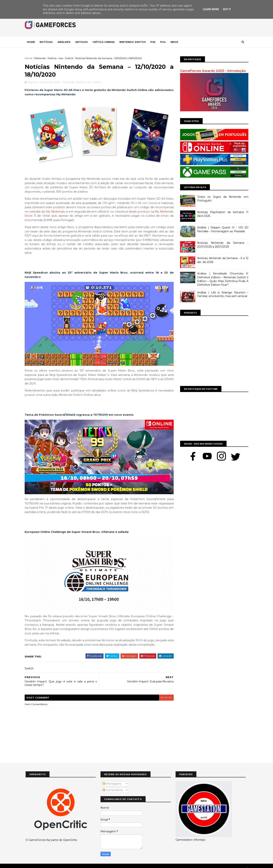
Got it (227, 9)
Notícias (47, 42)
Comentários (113, 784)
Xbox (175, 42)
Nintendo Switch (133, 42)
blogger (164, 692)
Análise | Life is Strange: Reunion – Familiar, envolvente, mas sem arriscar (222, 294)
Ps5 (154, 42)
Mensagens (112, 778)
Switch (70, 58)
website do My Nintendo (68, 210)
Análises (65, 42)
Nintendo (41, 58)
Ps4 (164, 42)
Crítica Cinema (105, 42)
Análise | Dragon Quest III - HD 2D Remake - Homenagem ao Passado (222, 229)
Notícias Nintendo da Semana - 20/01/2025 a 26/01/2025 (222, 245)
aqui (47, 234)
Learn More (211, 9)
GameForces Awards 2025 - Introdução (212, 71)
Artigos (82, 42)
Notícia (53, 58)
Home (32, 42)
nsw (62, 58)
